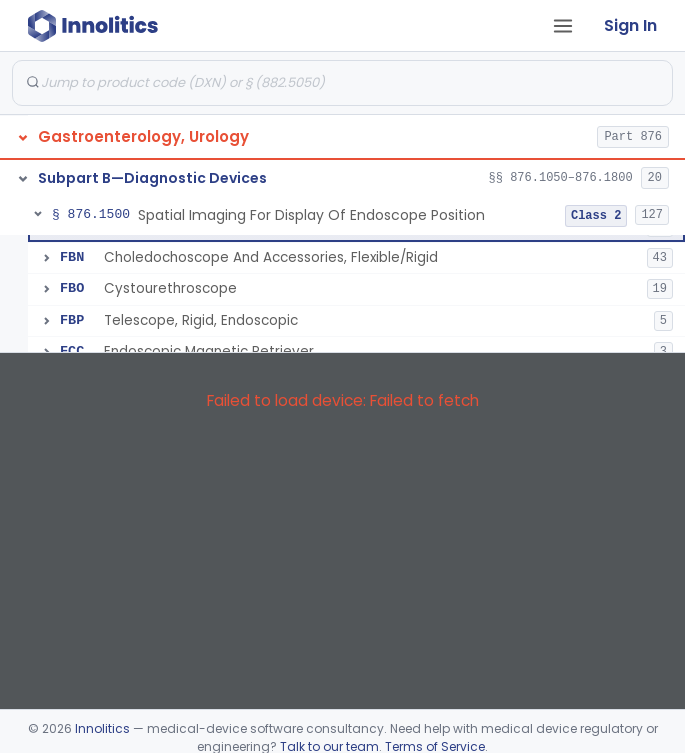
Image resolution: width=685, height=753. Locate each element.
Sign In (630, 25)
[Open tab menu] (563, 26)
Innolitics (102, 728)
